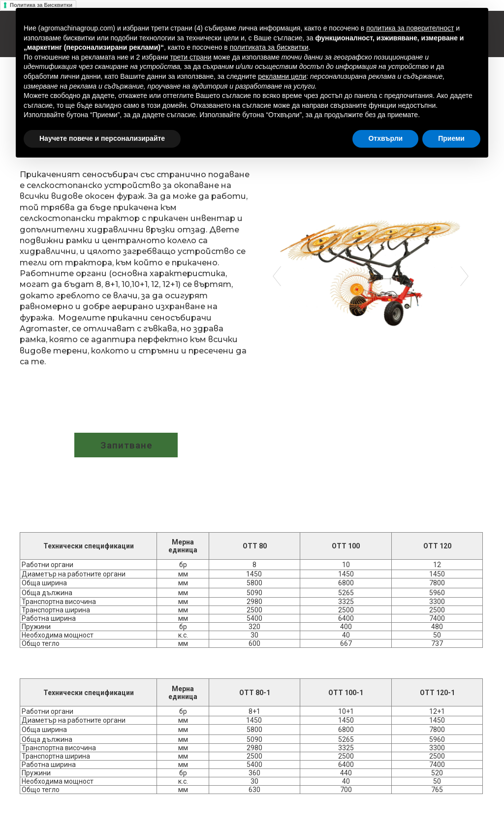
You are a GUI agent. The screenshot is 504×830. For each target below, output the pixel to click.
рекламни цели (282, 76)
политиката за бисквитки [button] (269, 47)
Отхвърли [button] (385, 138)
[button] (126, 445)
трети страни (190, 57)
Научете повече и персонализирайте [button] (102, 138)
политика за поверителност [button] (410, 28)
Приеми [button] (451, 138)
